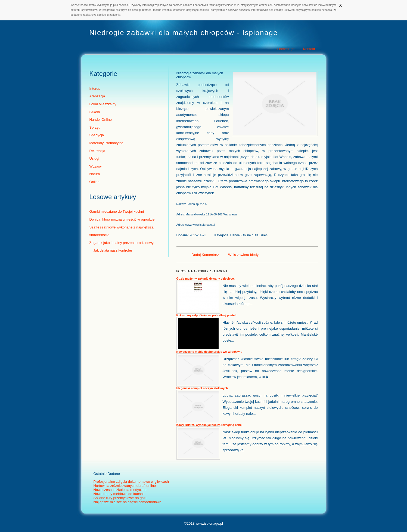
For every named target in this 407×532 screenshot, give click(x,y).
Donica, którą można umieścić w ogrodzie (122, 219)
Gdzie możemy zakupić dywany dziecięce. (206, 279)
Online (95, 182)
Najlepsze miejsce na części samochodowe (128, 502)
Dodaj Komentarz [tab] (205, 255)
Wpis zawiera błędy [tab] (243, 255)
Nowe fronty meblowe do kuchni (119, 494)
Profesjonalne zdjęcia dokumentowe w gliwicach (131, 482)
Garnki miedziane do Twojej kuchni (117, 211)
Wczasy (96, 166)
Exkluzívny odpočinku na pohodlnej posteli (206, 315)
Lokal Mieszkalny (103, 104)
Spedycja (97, 135)
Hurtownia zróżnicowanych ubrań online (125, 486)
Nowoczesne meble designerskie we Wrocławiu (209, 352)
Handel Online (101, 120)
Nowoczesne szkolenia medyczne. (121, 490)
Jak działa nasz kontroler (111, 250)
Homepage (286, 49)
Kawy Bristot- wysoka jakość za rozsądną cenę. (209, 425)
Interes (95, 89)
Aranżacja (97, 96)
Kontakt (309, 49)
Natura (95, 174)
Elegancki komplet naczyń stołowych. (203, 388)
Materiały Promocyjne (106, 143)
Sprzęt (95, 127)
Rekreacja (97, 151)
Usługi (94, 158)
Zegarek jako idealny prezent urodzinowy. (122, 243)
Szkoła (95, 112)
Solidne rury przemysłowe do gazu (121, 498)
